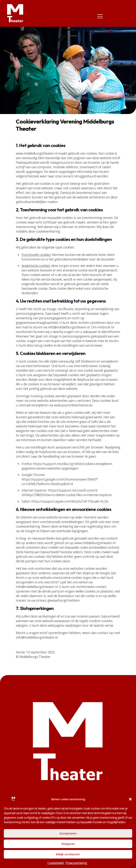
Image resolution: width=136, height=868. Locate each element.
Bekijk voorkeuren (68, 854)
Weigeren (68, 844)
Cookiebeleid (55, 863)
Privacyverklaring (76, 863)
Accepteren (68, 833)
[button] (130, 799)
